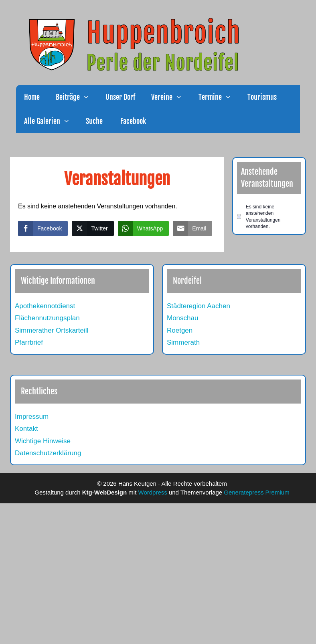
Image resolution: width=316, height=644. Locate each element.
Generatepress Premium (256, 492)
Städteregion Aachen (199, 306)
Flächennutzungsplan (47, 318)
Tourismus (262, 97)
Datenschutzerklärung (48, 453)
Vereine (171, 97)
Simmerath (183, 342)
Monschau (182, 318)
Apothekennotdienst (45, 306)
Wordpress (153, 492)
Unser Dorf (120, 97)
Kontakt (26, 429)
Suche (94, 121)
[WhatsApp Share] (144, 228)
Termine (219, 97)
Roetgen (180, 330)
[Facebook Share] (43, 228)
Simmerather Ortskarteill (52, 330)
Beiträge (77, 97)
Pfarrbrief (29, 342)
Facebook (132, 121)
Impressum (32, 417)
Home (32, 97)
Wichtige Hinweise (43, 441)
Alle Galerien (51, 121)
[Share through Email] (192, 228)
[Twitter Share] (93, 228)
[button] (89, 97)
